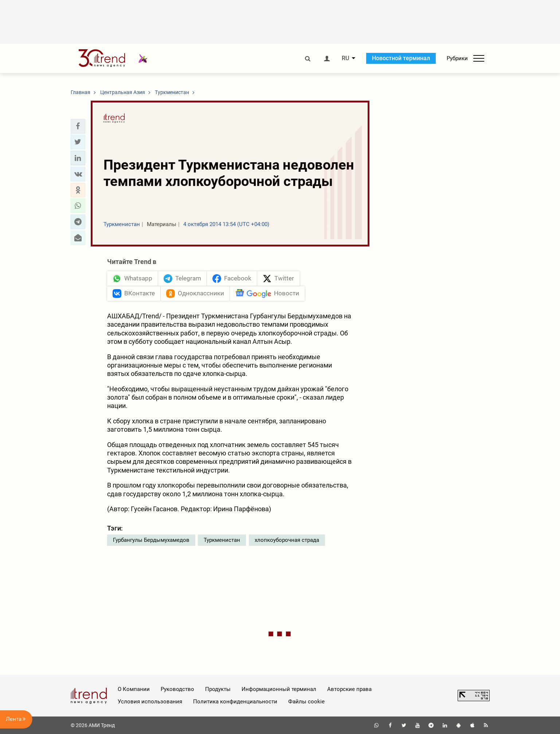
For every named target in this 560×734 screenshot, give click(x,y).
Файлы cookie (306, 702)
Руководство (177, 689)
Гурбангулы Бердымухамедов (151, 540)
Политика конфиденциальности (235, 702)
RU (345, 58)
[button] (78, 126)
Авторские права (349, 689)
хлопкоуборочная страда (287, 540)
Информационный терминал (279, 689)
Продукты (218, 689)
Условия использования (150, 702)
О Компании (134, 689)
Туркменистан (222, 540)
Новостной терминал (401, 58)
